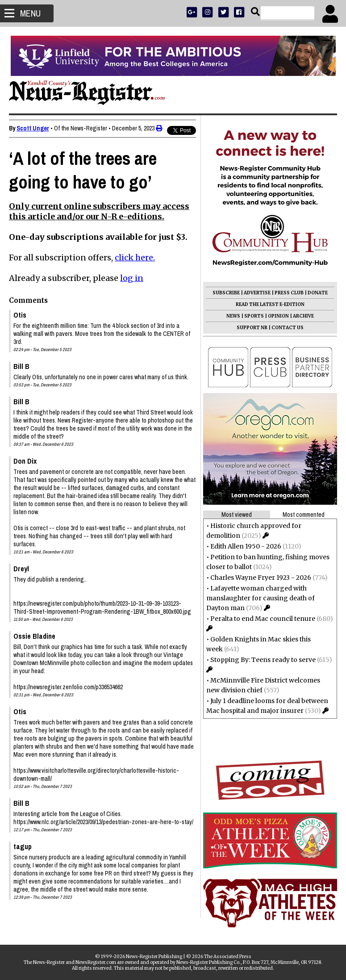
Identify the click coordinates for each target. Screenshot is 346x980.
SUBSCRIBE (226, 293)
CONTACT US (288, 328)
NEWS (233, 316)
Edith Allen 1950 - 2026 (246, 546)
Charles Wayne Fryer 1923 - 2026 (261, 578)
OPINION (278, 316)
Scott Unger (33, 128)
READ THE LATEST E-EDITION (270, 304)
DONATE (318, 293)
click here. (135, 258)
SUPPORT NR (252, 328)
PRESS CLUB (289, 293)
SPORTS (254, 316)
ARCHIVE (303, 316)
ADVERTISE (257, 293)
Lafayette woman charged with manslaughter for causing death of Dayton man (261, 598)
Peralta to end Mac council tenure (263, 619)
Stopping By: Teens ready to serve (263, 660)
